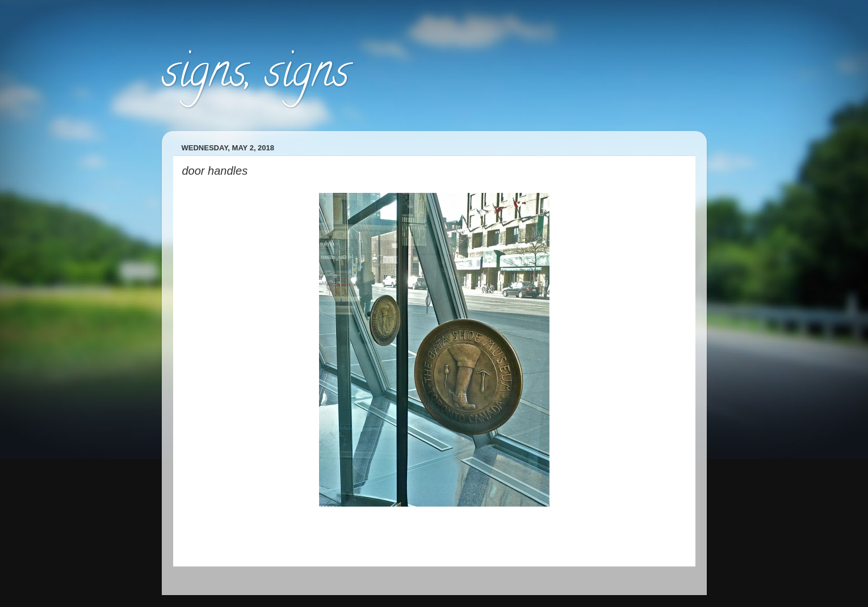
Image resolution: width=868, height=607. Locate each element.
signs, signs (255, 76)
